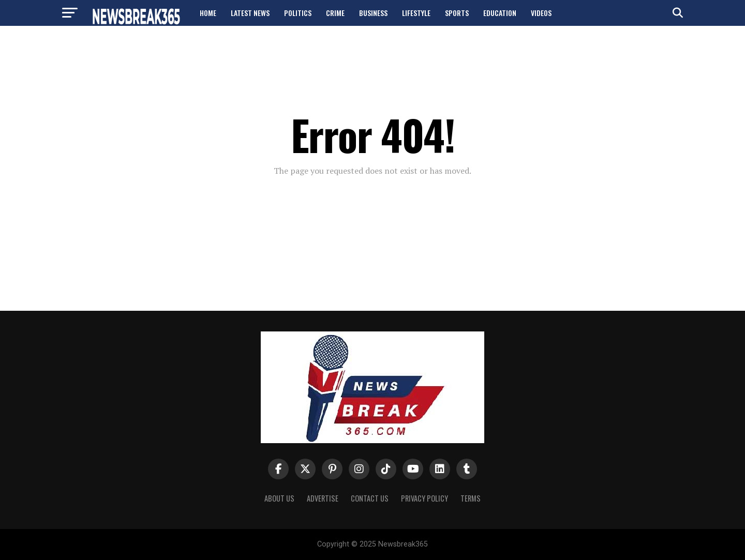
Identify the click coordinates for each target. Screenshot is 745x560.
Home (208, 13)
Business (373, 13)
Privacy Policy (424, 498)
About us (279, 498)
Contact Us (370, 498)
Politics (298, 13)
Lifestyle (416, 13)
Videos (541, 13)
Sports (457, 13)
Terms (471, 498)
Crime (335, 13)
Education (500, 13)
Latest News (250, 13)
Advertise (323, 498)
